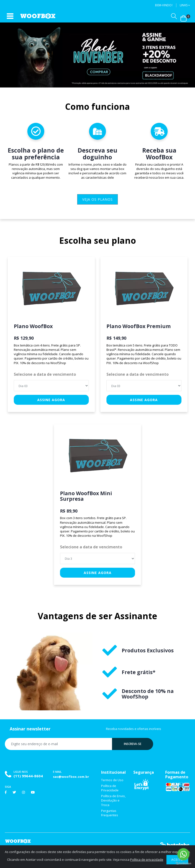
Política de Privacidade (110, 788)
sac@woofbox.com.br (71, 777)
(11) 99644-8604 (28, 776)
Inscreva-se (133, 744)
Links (184, 5)
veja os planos (97, 199)
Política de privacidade (147, 860)
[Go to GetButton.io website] (183, 863)
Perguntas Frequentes (110, 813)
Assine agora (51, 400)
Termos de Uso (112, 780)
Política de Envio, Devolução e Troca (113, 800)
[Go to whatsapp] (183, 854)
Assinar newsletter (30, 729)
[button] (174, 16)
